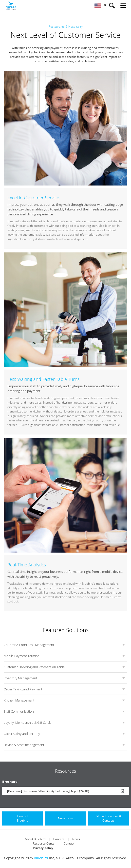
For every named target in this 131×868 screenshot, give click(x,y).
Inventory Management (20, 678)
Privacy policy (43, 848)
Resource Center (44, 843)
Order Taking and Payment (23, 689)
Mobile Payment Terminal (22, 656)
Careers (59, 839)
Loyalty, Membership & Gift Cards (28, 723)
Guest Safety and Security (22, 734)
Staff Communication (19, 711)
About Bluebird (35, 839)
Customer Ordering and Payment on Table (34, 667)
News (76, 839)
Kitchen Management (19, 700)
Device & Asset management (24, 745)
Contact (69, 843)
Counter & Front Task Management (29, 645)
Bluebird (41, 858)
